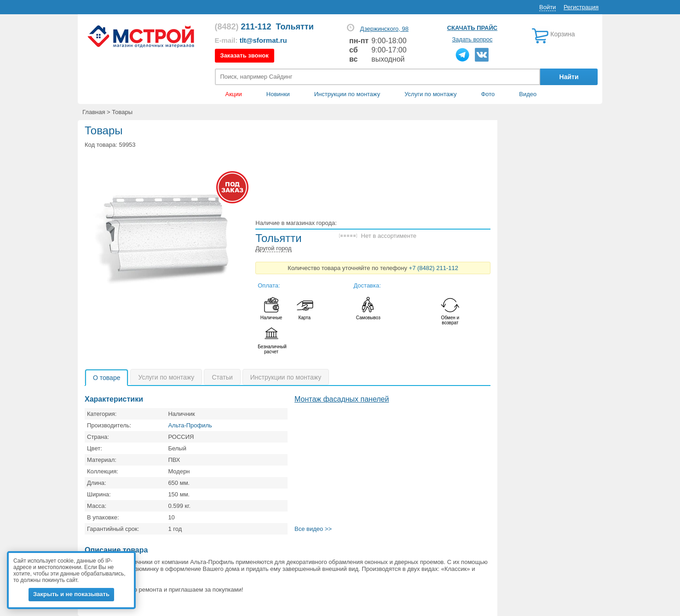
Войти (547, 7)
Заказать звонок (245, 55)
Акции (234, 94)
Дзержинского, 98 (384, 29)
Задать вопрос (473, 39)
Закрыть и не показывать (71, 594)
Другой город (273, 248)
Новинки (278, 94)
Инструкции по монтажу (347, 94)
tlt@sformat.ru (263, 40)
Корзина (562, 34)
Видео (528, 94)
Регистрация (581, 7)
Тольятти (295, 27)
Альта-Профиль (190, 425)
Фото (488, 94)
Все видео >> (313, 529)
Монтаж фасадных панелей (342, 399)
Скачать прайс (472, 28)
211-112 (243, 27)
